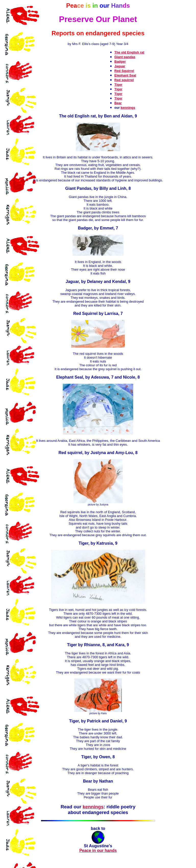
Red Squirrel (124, 71)
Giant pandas (125, 57)
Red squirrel (124, 80)
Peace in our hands (98, 850)
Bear (118, 103)
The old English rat (129, 52)
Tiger (118, 85)
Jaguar (120, 66)
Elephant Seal (125, 75)
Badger (120, 62)
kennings (128, 108)
